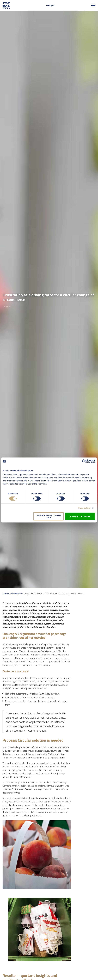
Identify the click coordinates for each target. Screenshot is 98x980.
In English (51, 5)
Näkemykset (17, 594)
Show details (84, 508)
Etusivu (6, 594)
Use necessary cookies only (49, 516)
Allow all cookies (80, 516)
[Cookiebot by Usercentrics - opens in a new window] (84, 461)
